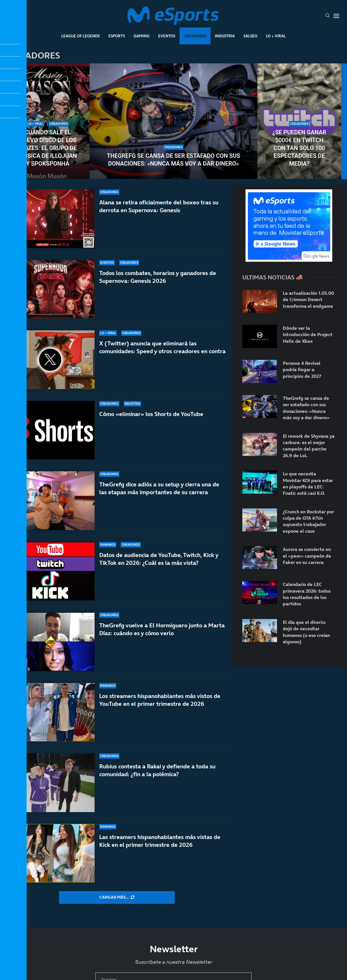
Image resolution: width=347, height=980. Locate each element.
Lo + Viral (276, 36)
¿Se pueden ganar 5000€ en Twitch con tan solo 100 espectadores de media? (299, 148)
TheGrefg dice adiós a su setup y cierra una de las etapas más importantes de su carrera (159, 488)
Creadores (195, 36)
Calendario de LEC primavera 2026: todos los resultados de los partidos (307, 594)
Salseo (250, 36)
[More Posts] (117, 897)
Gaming (142, 36)
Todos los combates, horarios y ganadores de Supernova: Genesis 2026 (158, 277)
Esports (117, 36)
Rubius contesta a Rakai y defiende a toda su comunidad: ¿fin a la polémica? (157, 770)
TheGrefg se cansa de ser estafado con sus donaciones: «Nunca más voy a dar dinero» (174, 160)
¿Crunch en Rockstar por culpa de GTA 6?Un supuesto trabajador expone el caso (308, 521)
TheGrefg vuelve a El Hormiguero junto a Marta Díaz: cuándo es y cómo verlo (162, 629)
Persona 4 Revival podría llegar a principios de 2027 (302, 370)
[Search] (328, 16)
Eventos (167, 36)
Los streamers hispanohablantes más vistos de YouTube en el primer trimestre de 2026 (160, 700)
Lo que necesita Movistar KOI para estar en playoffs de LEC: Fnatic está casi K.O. (308, 483)
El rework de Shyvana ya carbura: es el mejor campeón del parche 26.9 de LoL (309, 446)
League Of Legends (81, 36)
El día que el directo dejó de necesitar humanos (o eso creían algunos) (306, 632)
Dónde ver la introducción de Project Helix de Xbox (308, 335)
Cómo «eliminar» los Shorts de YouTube (151, 414)
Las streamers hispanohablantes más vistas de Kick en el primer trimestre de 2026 (160, 841)
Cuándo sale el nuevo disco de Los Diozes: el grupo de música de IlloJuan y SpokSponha (48, 148)
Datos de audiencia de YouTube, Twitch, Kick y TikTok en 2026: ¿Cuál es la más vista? (159, 559)
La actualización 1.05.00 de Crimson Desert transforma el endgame (308, 300)
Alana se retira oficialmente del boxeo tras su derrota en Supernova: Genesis (159, 206)
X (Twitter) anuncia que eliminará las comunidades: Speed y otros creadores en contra (162, 347)
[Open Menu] (336, 16)
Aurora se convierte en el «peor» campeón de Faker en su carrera (307, 556)
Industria (225, 36)
